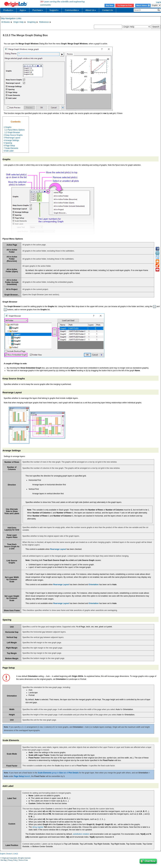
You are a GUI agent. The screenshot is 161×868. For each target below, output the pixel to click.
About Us (91, 10)
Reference (44, 22)
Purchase (38, 10)
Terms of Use (23, 860)
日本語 (16, 854)
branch (22, 776)
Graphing (31, 22)
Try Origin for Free (125, 5)
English (3, 854)
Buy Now (110, 5)
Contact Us (108, 10)
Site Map (3, 860)
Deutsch (9, 854)
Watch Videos (143, 5)
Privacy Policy (13, 860)
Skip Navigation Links (11, 18)
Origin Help (19, 22)
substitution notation (81, 834)
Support (54, 10)
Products (8, 10)
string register (38, 827)
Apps (23, 10)
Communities (72, 10)
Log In (159, 2)
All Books (6, 22)
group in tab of (58, 773)
